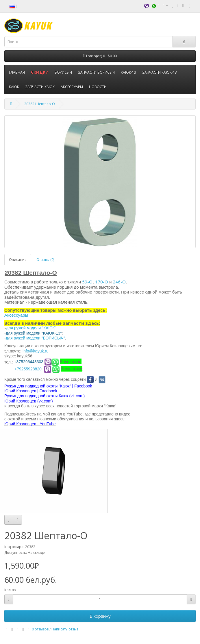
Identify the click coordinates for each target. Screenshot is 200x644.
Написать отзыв (65, 629)
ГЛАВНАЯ (17, 72)
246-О (119, 282)
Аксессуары (16, 315)
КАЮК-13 (128, 72)
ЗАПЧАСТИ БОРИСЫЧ (96, 72)
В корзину (100, 616)
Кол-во (10, 590)
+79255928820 (28, 369)
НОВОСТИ (98, 87)
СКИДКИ (40, 72)
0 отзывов (40, 629)
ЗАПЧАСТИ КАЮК (40, 87)
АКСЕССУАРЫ (72, 87)
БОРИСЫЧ (63, 72)
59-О (87, 282)
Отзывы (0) (45, 260)
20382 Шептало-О (40, 104)
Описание (18, 260)
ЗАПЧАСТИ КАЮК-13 (160, 72)
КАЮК (14, 87)
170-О (102, 282)
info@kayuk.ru (36, 351)
